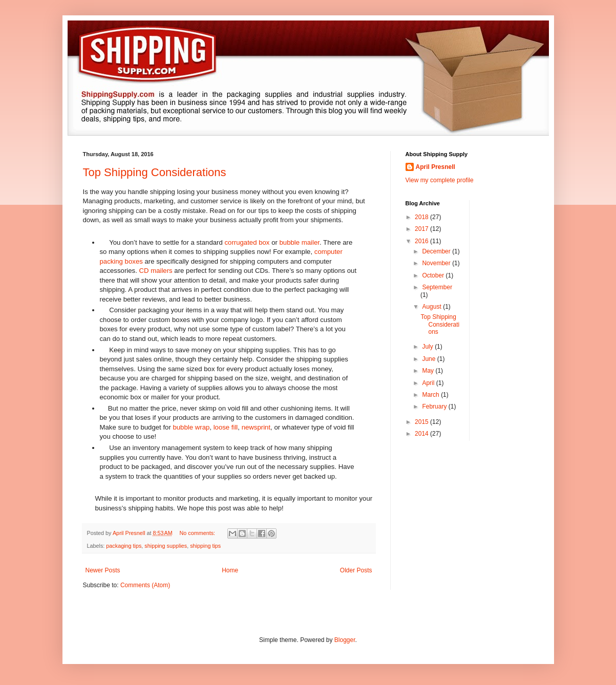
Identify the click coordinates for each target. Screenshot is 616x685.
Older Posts (356, 570)
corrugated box (247, 242)
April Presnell (436, 167)
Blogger (345, 640)
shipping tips (205, 546)
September (437, 287)
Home (230, 570)
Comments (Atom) (145, 585)
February (435, 406)
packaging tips (124, 546)
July (428, 347)
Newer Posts (103, 570)
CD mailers (155, 271)
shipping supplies (166, 546)
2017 (422, 229)
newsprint (256, 427)
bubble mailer (300, 242)
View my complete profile (440, 180)
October (434, 275)
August (432, 307)
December (437, 251)
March (431, 395)
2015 (422, 422)
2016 (422, 241)
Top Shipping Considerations (155, 172)
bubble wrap (191, 427)
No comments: (198, 533)
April (429, 383)
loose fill (226, 427)
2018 (422, 217)
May (429, 371)
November (437, 263)
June (429, 359)
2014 (422, 434)
